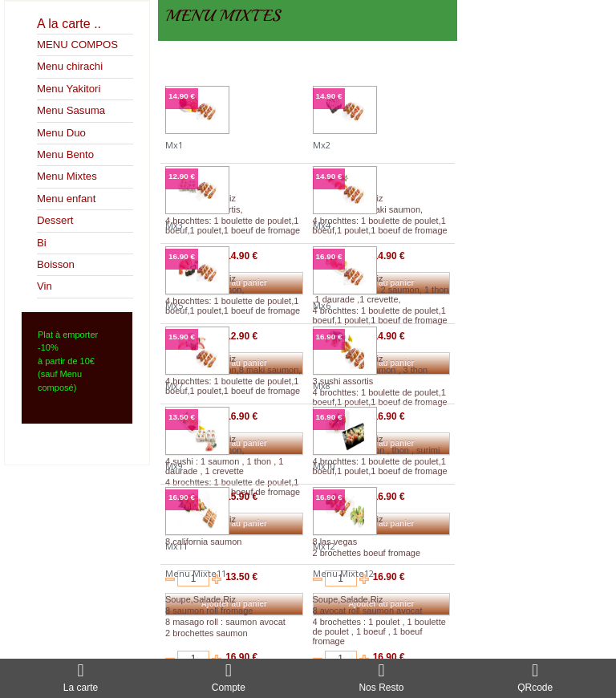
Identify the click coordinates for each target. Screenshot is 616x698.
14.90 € (182, 96)
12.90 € (182, 176)
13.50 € (182, 417)
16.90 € (182, 256)
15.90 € (182, 337)
